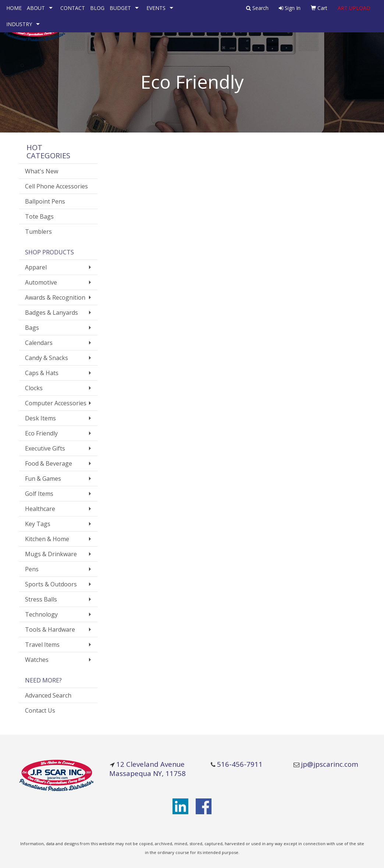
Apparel (36, 267)
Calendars (39, 343)
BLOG (97, 8)
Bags (32, 328)
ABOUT (36, 8)
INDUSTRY (19, 24)
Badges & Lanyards (51, 313)
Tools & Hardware (50, 629)
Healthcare (40, 509)
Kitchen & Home (47, 539)
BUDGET (120, 8)
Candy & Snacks (47, 358)
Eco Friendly (41, 433)
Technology (41, 614)
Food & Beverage (49, 463)
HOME (14, 8)
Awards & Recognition (55, 297)
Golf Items (39, 494)
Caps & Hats (42, 373)
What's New (42, 171)
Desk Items (40, 418)
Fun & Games (43, 479)
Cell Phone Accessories (56, 186)
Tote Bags (39, 216)
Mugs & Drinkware (51, 554)
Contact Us (40, 710)
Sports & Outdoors (51, 584)
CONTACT (73, 8)
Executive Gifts (45, 448)
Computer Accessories (56, 403)
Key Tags (38, 524)
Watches (37, 660)
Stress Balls (41, 599)
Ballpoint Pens (45, 201)
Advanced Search (48, 695)
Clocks (34, 388)
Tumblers (38, 232)
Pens (32, 569)
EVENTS (156, 8)
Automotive (41, 282)
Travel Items (42, 645)
